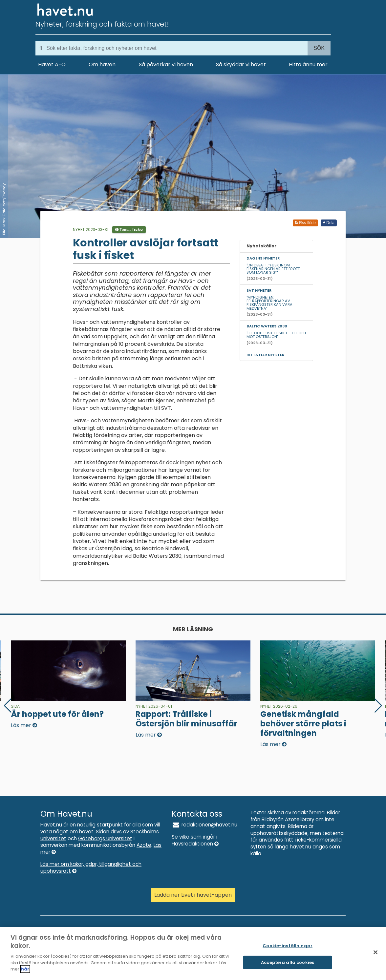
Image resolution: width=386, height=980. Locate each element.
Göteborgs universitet (105, 838)
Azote (144, 845)
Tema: (129, 229)
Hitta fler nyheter (265, 355)
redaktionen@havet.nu (204, 825)
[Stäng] (375, 957)
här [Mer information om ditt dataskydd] (25, 973)
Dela (329, 223)
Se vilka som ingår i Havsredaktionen (195, 840)
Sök (319, 48)
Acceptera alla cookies (288, 967)
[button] (378, 706)
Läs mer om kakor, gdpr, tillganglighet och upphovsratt (91, 867)
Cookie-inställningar (288, 950)
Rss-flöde (305, 223)
